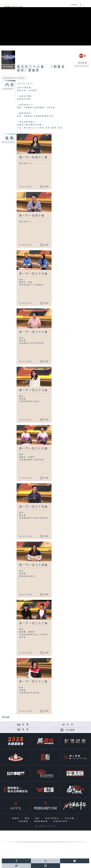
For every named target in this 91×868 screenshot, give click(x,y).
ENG (73, 5)
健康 (54, 128)
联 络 (25, 730)
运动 (60, 128)
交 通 (25, 725)
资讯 (48, 128)
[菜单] (88, 4)
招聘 (28, 818)
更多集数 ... (7, 717)
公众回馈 (70, 730)
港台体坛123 (31, 128)
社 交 (70, 725)
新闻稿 (16, 818)
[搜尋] (81, 4)
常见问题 (70, 818)
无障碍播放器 (41, 821)
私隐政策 (24, 821)
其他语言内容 (61, 821)
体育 (42, 128)
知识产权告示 (53, 818)
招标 (38, 818)
